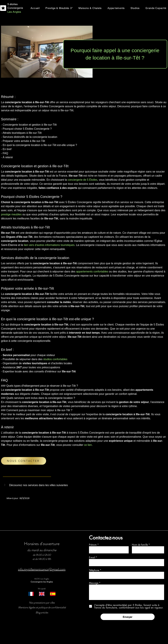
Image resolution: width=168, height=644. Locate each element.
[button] (5, 485)
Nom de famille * (141, 545)
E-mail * (93, 557)
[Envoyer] (128, 617)
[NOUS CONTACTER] (24, 461)
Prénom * (94, 545)
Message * (95, 583)
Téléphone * (95, 570)
